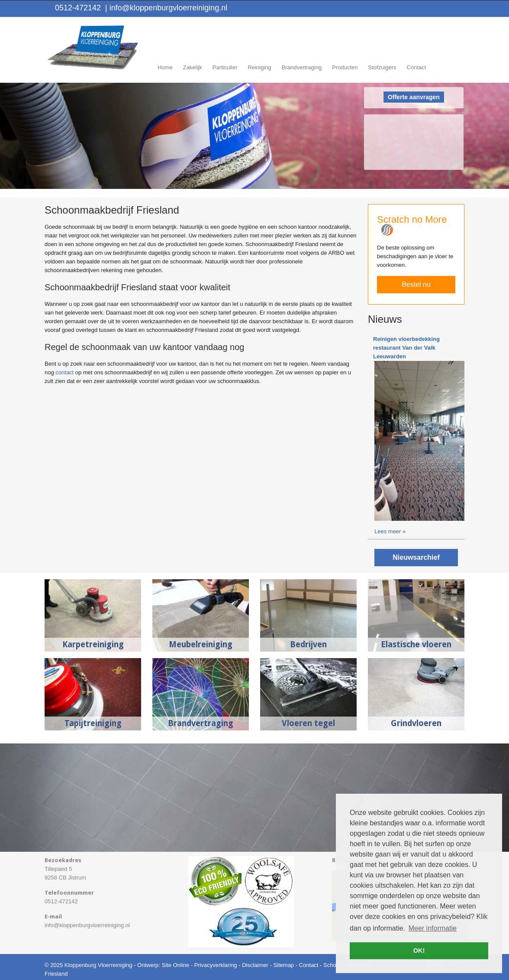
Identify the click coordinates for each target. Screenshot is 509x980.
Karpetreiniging (93, 644)
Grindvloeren (416, 723)
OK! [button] (419, 951)
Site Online (175, 965)
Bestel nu (416, 284)
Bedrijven (308, 644)
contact (64, 372)
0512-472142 (78, 8)
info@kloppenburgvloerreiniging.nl (166, 8)
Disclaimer (255, 965)
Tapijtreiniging (93, 723)
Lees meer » (390, 531)
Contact (309, 965)
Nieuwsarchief (416, 557)
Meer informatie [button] (433, 928)
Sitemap (283, 965)
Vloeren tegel (308, 723)
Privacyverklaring (216, 965)
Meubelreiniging (201, 644)
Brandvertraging (201, 723)
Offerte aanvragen (414, 97)
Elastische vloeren (416, 644)
